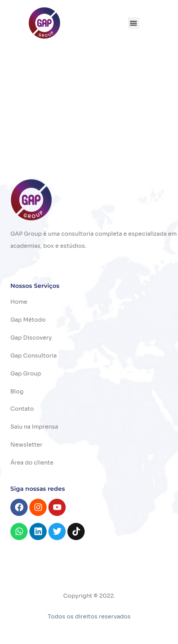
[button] (134, 23)
